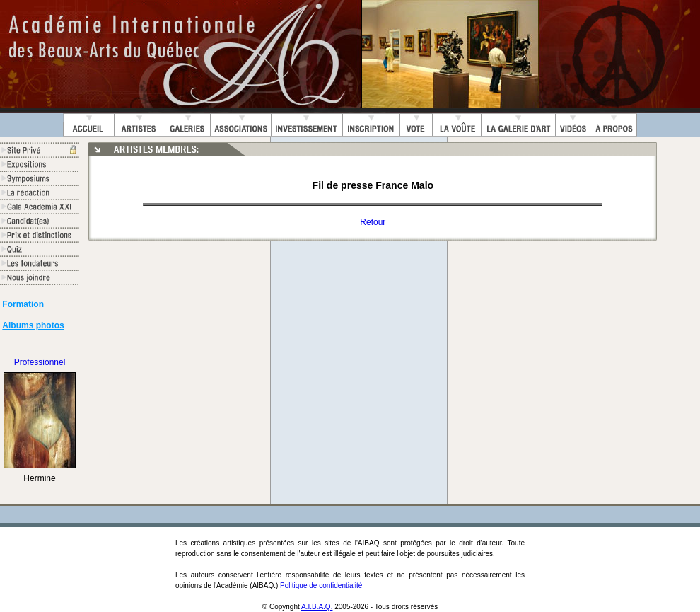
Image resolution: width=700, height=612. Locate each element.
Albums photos (33, 325)
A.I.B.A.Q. (317, 607)
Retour (373, 222)
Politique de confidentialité (321, 585)
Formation (23, 304)
